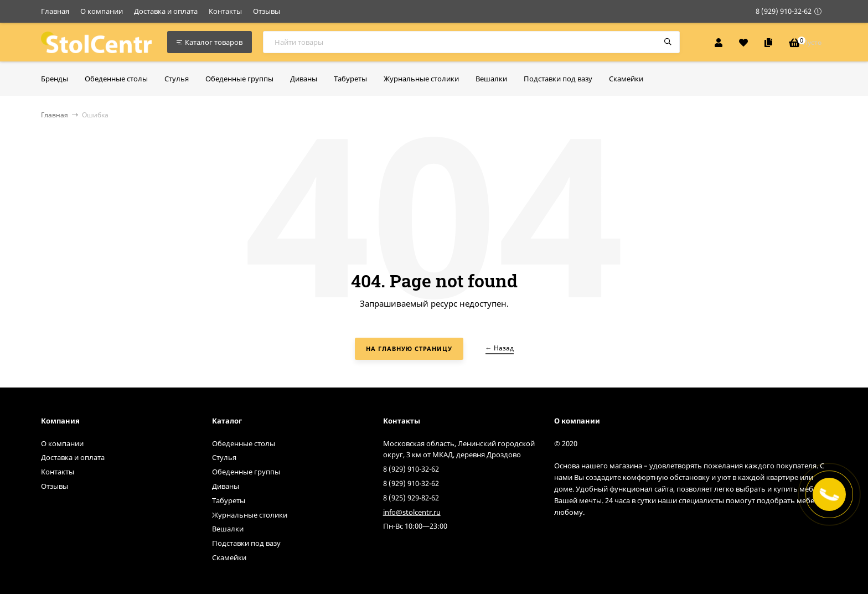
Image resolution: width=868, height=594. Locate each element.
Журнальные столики (250, 515)
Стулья (224, 457)
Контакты (225, 11)
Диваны (226, 486)
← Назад (500, 348)
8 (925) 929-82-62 (411, 498)
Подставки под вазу (246, 543)
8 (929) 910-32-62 (784, 11)
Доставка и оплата (166, 11)
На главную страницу (409, 348)
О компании (102, 11)
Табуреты (229, 500)
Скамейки (229, 557)
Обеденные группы (246, 472)
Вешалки (228, 529)
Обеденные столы (244, 443)
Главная (55, 11)
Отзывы (267, 11)
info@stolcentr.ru (412, 512)
